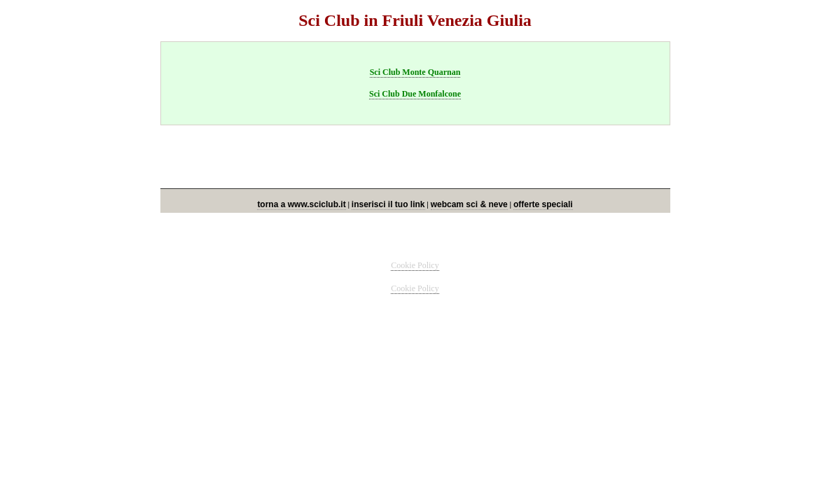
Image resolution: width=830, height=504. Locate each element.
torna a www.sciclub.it (301, 204)
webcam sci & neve (469, 204)
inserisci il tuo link (388, 204)
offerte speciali (543, 204)
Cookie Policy (415, 265)
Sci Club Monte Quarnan (415, 72)
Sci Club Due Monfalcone (415, 94)
